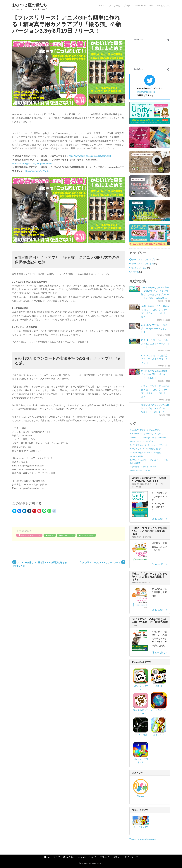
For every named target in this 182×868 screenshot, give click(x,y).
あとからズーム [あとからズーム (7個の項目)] (138, 441)
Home (102, 6)
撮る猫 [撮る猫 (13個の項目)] (146, 467)
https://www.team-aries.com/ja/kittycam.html (90, 156)
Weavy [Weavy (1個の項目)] (163, 438)
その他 (135, 272)
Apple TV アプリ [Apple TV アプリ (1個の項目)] (139, 430)
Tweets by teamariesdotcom (143, 839)
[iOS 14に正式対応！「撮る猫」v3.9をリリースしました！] (135, 326)
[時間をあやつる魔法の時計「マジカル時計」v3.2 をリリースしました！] (135, 372)
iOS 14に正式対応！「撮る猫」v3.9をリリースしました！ (154, 329)
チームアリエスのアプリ (31, 535)
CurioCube (140, 6)
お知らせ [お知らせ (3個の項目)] (152, 441)
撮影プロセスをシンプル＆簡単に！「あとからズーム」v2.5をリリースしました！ (155, 408)
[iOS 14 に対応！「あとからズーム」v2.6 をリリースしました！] (135, 341)
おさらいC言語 (139, 268)
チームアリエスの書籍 (143, 264)
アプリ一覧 (114, 6)
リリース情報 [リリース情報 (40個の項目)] (138, 456)
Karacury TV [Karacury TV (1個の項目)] (137, 434)
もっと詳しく (160, 519)
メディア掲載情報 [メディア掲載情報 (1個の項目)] (154, 453)
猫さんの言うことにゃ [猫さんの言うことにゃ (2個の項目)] (141, 470)
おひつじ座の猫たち (30, 5)
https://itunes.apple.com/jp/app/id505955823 (33, 163)
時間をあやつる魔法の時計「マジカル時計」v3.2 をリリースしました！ (156, 374)
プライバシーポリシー (111, 857)
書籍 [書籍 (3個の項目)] (154, 467)
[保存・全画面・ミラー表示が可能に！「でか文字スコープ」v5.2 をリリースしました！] (135, 307)
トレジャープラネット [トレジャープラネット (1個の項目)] (159, 445)
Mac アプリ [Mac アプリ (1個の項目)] (137, 438)
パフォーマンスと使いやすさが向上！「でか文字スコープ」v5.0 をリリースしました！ (155, 391)
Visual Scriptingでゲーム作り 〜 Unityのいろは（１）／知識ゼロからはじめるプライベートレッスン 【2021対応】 (155, 293)
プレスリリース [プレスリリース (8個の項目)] (138, 449)
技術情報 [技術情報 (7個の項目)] (136, 467)
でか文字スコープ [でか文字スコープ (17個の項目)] (139, 445)
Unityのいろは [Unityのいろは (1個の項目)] (151, 438)
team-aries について (160, 6)
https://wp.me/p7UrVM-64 (37, 171)
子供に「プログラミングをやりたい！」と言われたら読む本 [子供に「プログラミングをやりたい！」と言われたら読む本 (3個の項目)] (150, 462)
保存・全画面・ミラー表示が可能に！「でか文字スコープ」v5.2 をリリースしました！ (155, 311)
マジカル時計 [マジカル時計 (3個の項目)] (138, 453)
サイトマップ (131, 857)
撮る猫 (51, 535)
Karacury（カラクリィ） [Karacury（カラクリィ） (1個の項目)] (156, 434)
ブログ (127, 6)
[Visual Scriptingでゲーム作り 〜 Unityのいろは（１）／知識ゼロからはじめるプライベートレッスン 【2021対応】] (135, 289)
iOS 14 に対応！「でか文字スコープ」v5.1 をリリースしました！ (156, 359)
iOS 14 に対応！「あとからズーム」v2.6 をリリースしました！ (156, 344)
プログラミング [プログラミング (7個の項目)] (155, 449)
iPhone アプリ (67, 535)
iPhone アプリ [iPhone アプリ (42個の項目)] (155, 430)
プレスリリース (87, 535)
